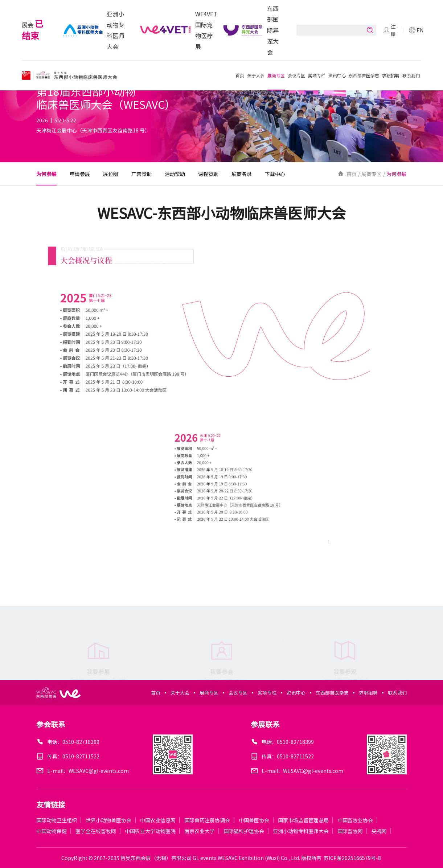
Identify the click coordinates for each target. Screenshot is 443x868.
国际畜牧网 (350, 831)
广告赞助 (141, 174)
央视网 (379, 831)
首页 (240, 75)
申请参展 (80, 174)
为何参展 (46, 174)
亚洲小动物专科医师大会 (301, 831)
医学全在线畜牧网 (96, 831)
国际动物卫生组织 (57, 820)
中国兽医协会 (254, 820)
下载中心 (275, 174)
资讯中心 (337, 75)
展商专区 (276, 75)
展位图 (111, 174)
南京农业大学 (200, 831)
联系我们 (411, 75)
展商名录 (242, 174)
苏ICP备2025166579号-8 (352, 858)
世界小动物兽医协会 (108, 820)
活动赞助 (175, 174)
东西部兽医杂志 (364, 75)
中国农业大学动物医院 (150, 831)
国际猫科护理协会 (244, 831)
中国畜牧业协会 (355, 820)
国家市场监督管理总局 (303, 820)
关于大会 (256, 75)
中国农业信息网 (158, 820)
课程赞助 (208, 174)
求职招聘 (391, 75)
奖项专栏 (317, 75)
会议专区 (296, 75)
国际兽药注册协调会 (207, 820)
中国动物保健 (52, 831)
